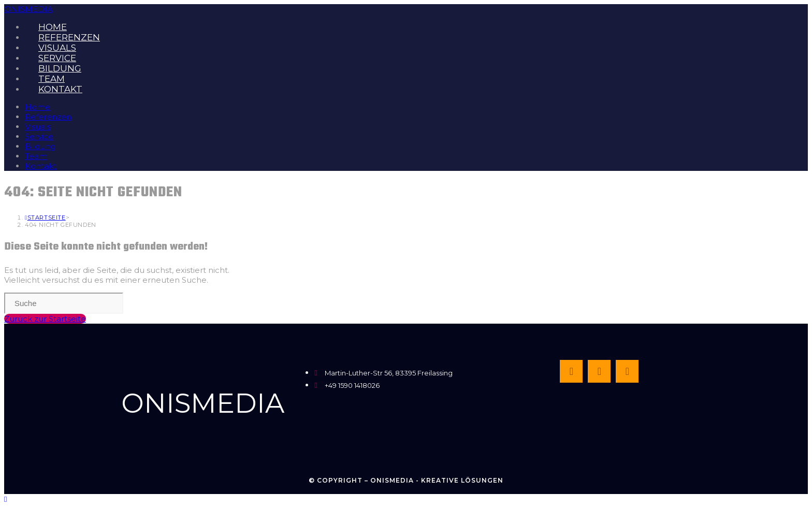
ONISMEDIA (28, 9)
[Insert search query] (64, 303)
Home (38, 107)
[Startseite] (45, 217)
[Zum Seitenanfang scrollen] (5, 499)
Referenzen (48, 117)
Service (39, 136)
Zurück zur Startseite (45, 319)
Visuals (38, 127)
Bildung (40, 146)
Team (36, 156)
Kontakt (41, 166)
